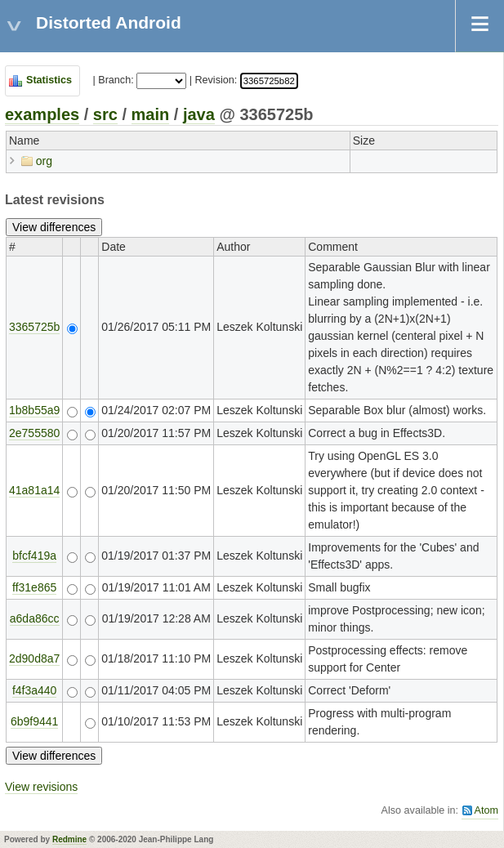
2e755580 (34, 433)
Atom (486, 810)
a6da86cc (35, 618)
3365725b (34, 327)
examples (42, 114)
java (199, 114)
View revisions (41, 787)
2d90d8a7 (34, 658)
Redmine (69, 839)
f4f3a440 (35, 690)
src (105, 114)
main (151, 114)
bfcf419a (34, 556)
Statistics (49, 80)
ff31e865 (34, 587)
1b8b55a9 (34, 410)
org (44, 161)
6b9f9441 (34, 721)
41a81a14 (34, 490)
